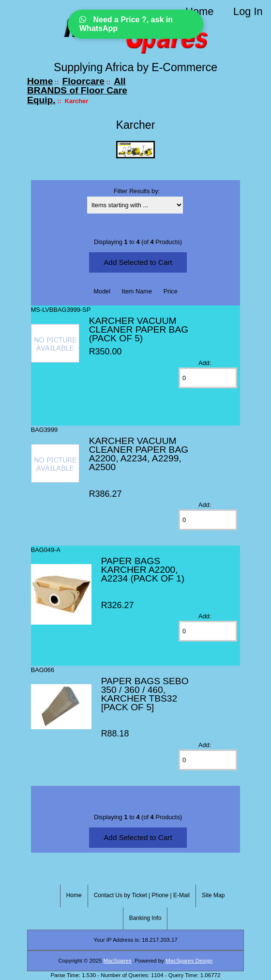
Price (171, 291)
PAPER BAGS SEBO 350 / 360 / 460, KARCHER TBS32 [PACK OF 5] (145, 694)
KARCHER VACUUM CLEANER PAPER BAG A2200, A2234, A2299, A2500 (139, 454)
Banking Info (145, 918)
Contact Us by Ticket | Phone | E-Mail (142, 895)
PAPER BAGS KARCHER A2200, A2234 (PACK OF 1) (143, 570)
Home (199, 11)
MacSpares (118, 961)
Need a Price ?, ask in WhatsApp (126, 24)
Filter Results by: (137, 191)
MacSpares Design (189, 961)
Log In (248, 11)
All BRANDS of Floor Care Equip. (77, 91)
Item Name (137, 291)
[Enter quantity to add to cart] (208, 378)
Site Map (213, 895)
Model (102, 291)
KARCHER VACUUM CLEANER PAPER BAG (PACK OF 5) (139, 329)
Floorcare (83, 81)
